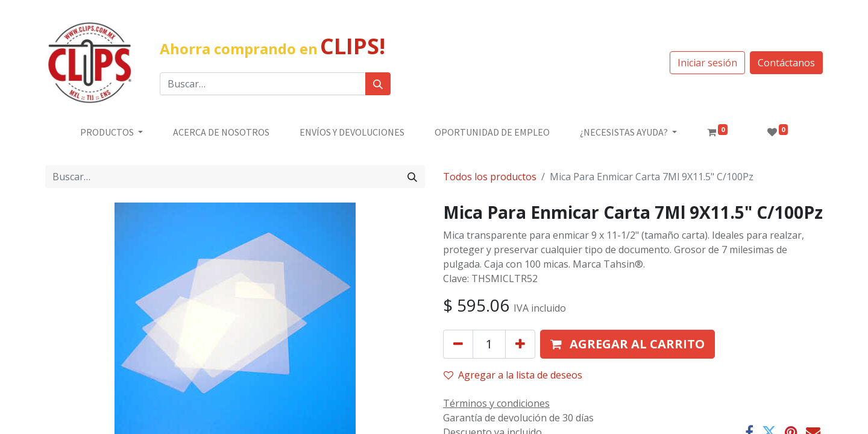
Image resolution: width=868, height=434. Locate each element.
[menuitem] (221, 132)
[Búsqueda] (378, 84)
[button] (627, 344)
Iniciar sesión (707, 63)
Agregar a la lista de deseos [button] (513, 375)
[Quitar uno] (458, 344)
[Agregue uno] (520, 344)
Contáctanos (786, 63)
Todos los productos (490, 177)
